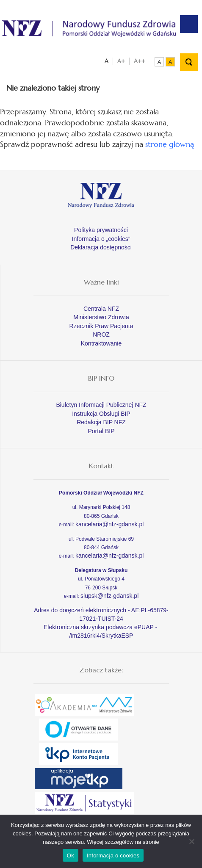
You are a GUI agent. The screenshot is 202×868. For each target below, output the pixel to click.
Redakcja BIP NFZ (101, 422)
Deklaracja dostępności (101, 247)
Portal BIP (101, 431)
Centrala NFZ (101, 309)
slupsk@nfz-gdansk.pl (109, 596)
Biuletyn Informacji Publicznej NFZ (101, 405)
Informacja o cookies (113, 856)
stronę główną (170, 144)
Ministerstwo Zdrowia (101, 317)
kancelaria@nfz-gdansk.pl (109, 524)
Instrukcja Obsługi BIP (101, 414)
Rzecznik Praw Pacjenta (101, 326)
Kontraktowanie (101, 343)
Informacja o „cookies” (101, 239)
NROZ (101, 334)
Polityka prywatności (101, 230)
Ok (71, 856)
